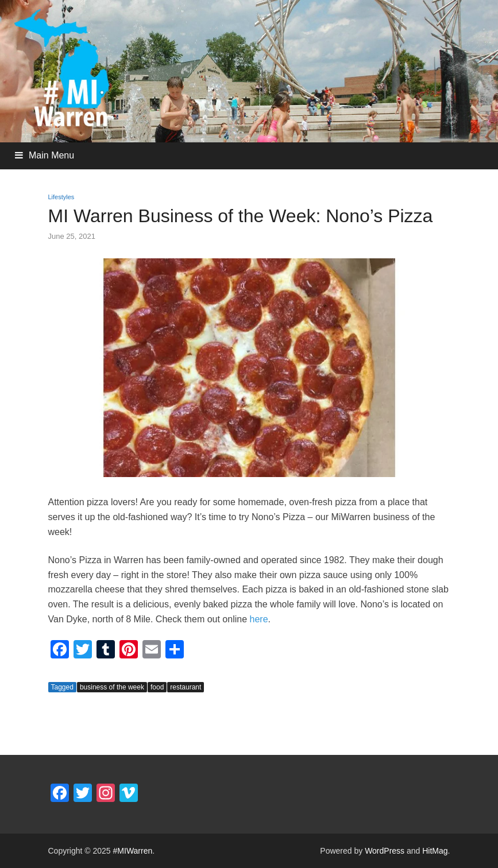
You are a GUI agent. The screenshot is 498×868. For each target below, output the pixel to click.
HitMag (435, 851)
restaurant (186, 687)
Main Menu (51, 155)
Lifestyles (61, 197)
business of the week (112, 687)
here (259, 619)
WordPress (385, 851)
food (157, 687)
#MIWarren (133, 851)
